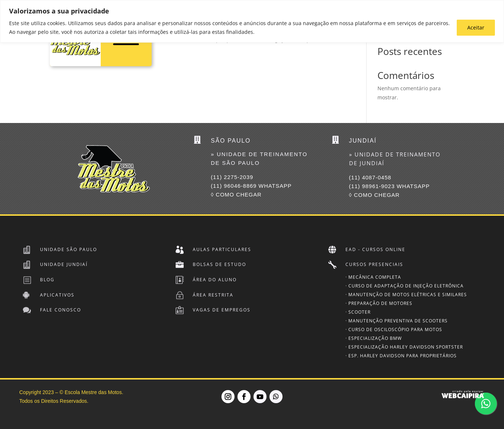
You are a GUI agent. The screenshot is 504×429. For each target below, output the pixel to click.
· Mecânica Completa (373, 277)
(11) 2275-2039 (232, 177)
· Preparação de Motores (379, 303)
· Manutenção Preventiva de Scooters (397, 321)
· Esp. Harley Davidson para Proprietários (401, 356)
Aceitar (476, 27)
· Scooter (358, 312)
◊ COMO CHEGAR (236, 194)
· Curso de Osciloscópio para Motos (394, 329)
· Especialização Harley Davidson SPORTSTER (404, 347)
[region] (252, 21)
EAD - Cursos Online (375, 249)
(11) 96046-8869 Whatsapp (251, 186)
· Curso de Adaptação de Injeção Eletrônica (405, 286)
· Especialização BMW (374, 338)
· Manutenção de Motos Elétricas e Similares (406, 295)
